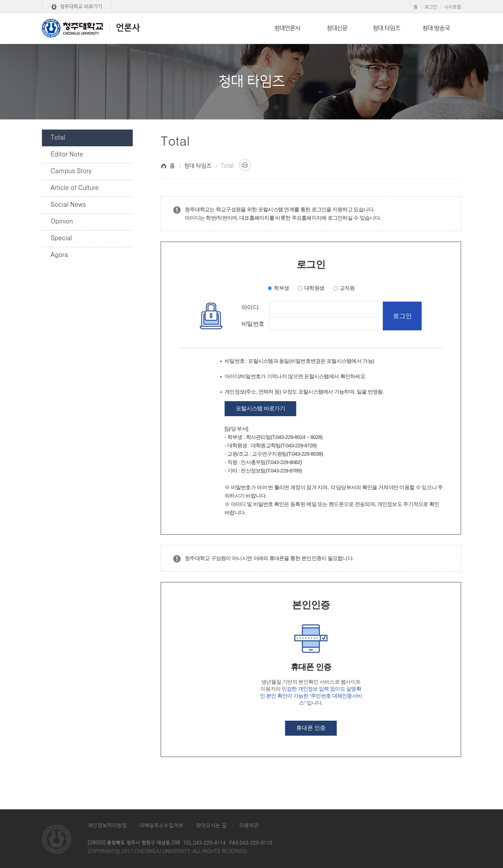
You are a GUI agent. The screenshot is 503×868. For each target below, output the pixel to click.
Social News (68, 205)
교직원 (347, 288)
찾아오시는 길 (211, 826)
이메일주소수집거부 (161, 826)
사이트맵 (453, 7)
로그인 (431, 7)
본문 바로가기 (251, 0)
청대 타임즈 (387, 28)
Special (61, 238)
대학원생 (314, 288)
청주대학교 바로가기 (81, 7)
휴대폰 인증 (311, 728)
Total (58, 138)
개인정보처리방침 (107, 826)
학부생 (281, 288)
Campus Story (71, 171)
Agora (59, 255)
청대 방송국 (436, 28)
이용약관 (249, 826)
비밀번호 (253, 324)
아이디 (250, 308)
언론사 (91, 28)
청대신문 (337, 28)
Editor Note (67, 155)
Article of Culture (75, 188)
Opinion (62, 222)
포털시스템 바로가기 (260, 408)
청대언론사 (287, 28)
